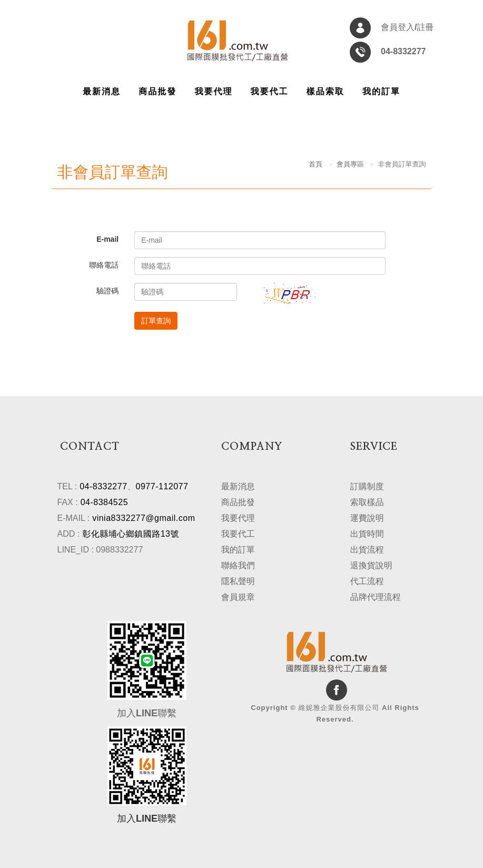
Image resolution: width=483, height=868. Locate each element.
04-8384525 (104, 502)
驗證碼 (107, 291)
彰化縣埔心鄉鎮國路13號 (131, 533)
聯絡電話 (104, 265)
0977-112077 (162, 486)
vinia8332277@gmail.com (144, 517)
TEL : (67, 486)
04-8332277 (103, 486)
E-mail (107, 239)
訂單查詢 (156, 321)
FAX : (68, 502)
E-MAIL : (74, 517)
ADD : (69, 533)
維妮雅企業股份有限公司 (238, 42)
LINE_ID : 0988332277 (100, 549)
